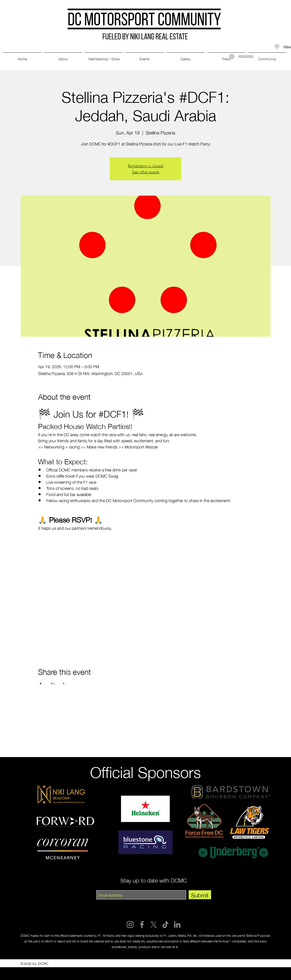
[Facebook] (142, 925)
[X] (154, 925)
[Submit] (200, 895)
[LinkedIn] (177, 925)
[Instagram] (130, 925)
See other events (146, 172)
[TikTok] (165, 925)
